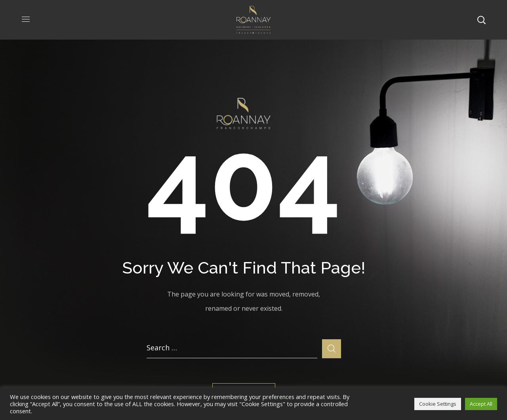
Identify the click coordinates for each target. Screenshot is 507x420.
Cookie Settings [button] (438, 404)
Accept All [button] (481, 404)
